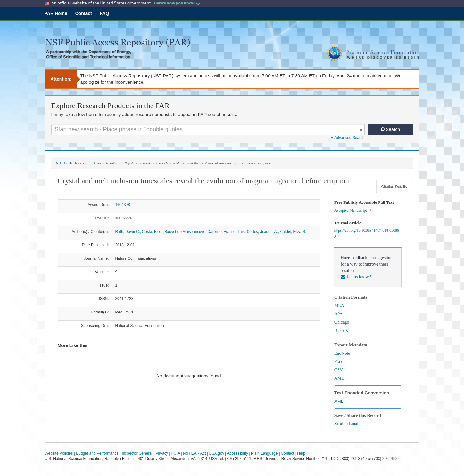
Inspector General (137, 453)
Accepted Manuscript (354, 210)
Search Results (105, 163)
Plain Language (264, 453)
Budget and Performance (97, 453)
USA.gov (216, 453)
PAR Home (56, 13)
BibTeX (341, 331)
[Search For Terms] (208, 130)
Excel (339, 362)
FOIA (176, 453)
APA (339, 314)
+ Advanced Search (348, 138)
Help (301, 453)
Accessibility (237, 453)
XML (339, 378)
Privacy (162, 453)
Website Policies (59, 453)
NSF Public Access (71, 163)
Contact (84, 13)
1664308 (123, 205)
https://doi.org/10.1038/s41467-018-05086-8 (367, 234)
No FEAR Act (195, 453)
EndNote (342, 353)
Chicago (342, 322)
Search (390, 129)
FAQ (105, 13)
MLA (339, 306)
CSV (339, 370)
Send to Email (347, 424)
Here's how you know (177, 3)
